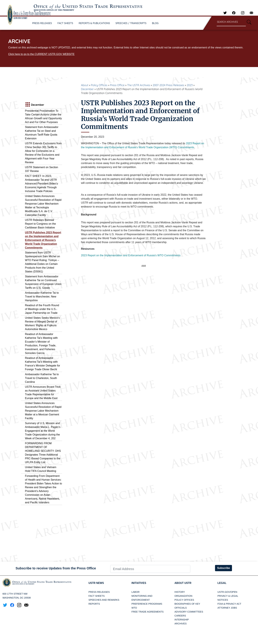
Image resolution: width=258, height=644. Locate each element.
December (87, 89)
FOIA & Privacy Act (229, 604)
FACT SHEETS (65, 23)
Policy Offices (99, 85)
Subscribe (223, 568)
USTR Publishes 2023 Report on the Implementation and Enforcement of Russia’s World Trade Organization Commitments (43, 240)
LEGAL (222, 583)
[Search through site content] (231, 22)
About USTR (183, 583)
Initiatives (139, 583)
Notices (223, 600)
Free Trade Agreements (148, 612)
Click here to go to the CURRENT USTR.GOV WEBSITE (41, 54)
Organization (183, 596)
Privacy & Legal (228, 596)
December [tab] (34, 105)
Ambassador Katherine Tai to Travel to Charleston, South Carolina (42, 378)
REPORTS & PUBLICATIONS (94, 23)
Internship (182, 620)
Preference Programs (147, 604)
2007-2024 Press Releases (168, 85)
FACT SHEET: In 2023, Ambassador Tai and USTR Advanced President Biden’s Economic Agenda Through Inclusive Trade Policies (42, 184)
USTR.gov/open (227, 592)
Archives (181, 624)
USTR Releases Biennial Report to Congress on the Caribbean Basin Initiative (41, 224)
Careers (180, 616)
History (180, 592)
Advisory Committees (189, 612)
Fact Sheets (97, 596)
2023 (190, 85)
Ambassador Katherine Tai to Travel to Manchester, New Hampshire (42, 297)
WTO (134, 608)
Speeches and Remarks (104, 600)
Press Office (117, 85)
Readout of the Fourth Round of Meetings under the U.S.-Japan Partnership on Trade (42, 309)
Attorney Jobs (227, 608)
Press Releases (99, 592)
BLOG (155, 23)
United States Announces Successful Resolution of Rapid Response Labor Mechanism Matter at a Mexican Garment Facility (43, 411)
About (85, 85)
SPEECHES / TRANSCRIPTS (131, 23)
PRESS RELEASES (42, 23)
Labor (136, 592)
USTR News (96, 583)
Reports (94, 604)
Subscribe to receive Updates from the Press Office (56, 568)
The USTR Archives (139, 85)
